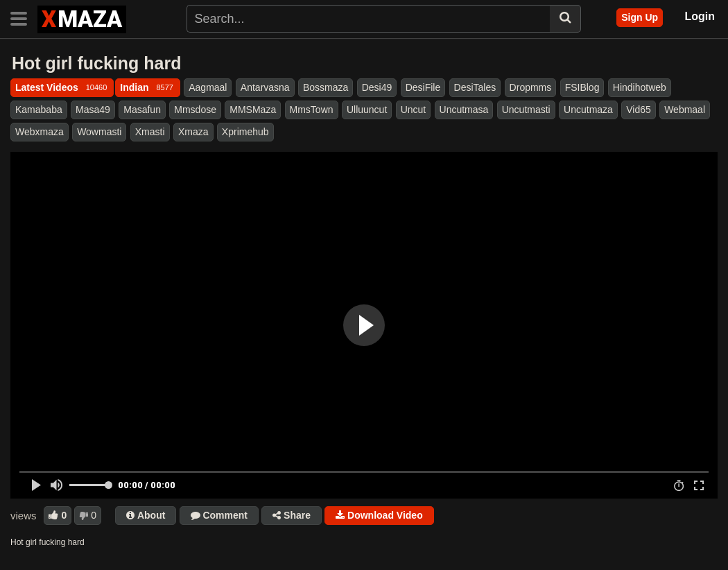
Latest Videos (62, 87)
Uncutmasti (526, 110)
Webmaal (685, 110)
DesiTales (475, 87)
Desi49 (377, 87)
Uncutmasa (464, 110)
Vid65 (639, 110)
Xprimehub (245, 132)
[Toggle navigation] (24, 17)
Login (700, 16)
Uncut (414, 110)
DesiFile (423, 87)
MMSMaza (253, 110)
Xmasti (150, 132)
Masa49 (93, 110)
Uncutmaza (588, 110)
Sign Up (640, 17)
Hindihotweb (640, 87)
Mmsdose (195, 110)
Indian (148, 87)
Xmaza (193, 132)
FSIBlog (582, 87)
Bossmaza (326, 87)
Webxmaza (40, 132)
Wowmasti (99, 132)
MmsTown (312, 110)
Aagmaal (208, 87)
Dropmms (531, 87)
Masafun (142, 110)
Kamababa (39, 110)
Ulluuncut (367, 110)
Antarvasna (265, 87)
